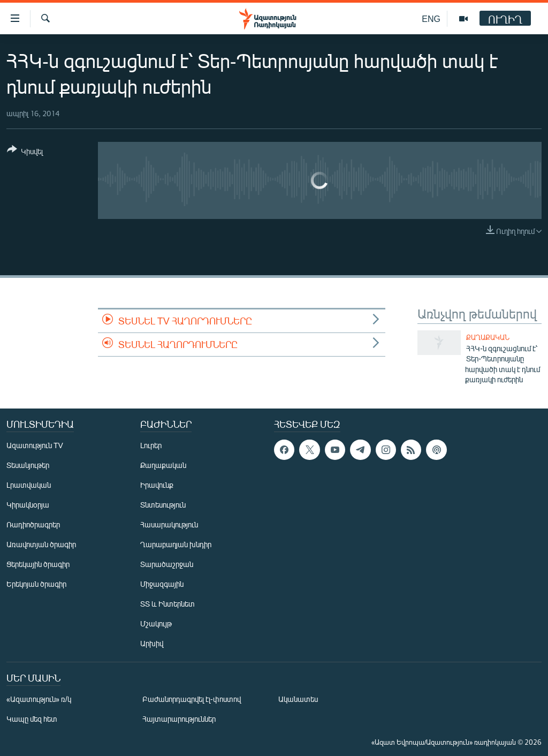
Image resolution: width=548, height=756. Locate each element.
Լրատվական (29, 485)
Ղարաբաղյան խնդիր (176, 544)
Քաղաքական (488, 337)
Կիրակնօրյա (28, 505)
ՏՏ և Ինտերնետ (168, 604)
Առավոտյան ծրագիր (41, 544)
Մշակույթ (156, 623)
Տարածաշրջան (167, 564)
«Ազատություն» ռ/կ (39, 699)
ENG (431, 18)
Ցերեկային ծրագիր (38, 564)
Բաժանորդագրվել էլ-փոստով (192, 699)
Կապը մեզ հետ (32, 719)
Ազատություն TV (35, 445)
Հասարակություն (169, 524)
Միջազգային (162, 584)
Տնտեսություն (163, 505)
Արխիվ (152, 643)
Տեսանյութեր (28, 465)
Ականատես (298, 699)
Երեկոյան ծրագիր (36, 584)
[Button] (25, 152)
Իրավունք (157, 485)
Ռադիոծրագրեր (33, 524)
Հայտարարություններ (179, 719)
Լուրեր (151, 445)
